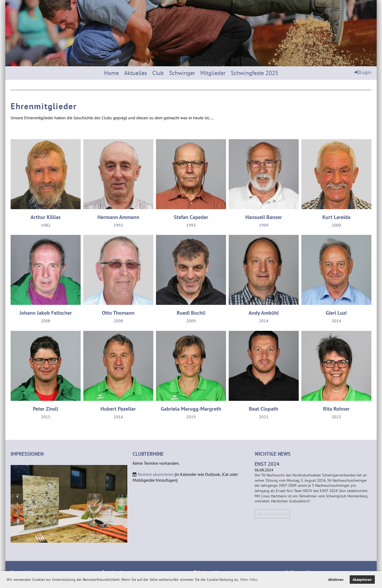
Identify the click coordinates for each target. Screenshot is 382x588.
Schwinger (182, 73)
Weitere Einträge (272, 514)
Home (111, 73)
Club (158, 73)
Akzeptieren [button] (362, 579)
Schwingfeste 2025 (255, 73)
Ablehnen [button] (336, 579)
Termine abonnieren (155, 474)
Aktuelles (136, 73)
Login (363, 72)
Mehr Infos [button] (249, 580)
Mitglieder (213, 73)
